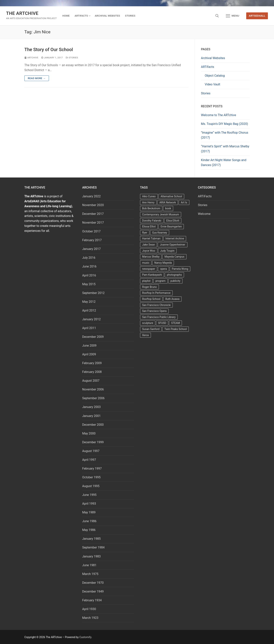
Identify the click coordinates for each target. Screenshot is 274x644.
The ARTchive (22, 13)
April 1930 (89, 609)
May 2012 (89, 302)
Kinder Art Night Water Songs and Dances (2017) (224, 163)
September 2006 (93, 398)
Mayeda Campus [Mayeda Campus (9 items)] (174, 257)
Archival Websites (213, 58)
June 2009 (89, 346)
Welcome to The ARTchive (219, 115)
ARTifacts (207, 67)
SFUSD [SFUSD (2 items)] (162, 323)
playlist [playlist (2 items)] (146, 281)
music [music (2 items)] (146, 263)
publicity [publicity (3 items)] (175, 281)
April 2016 (89, 275)
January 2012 (91, 319)
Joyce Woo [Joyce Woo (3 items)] (149, 251)
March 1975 (90, 574)
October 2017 (91, 231)
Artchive (31, 58)
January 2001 (91, 416)
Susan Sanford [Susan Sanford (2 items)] (151, 329)
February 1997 (92, 469)
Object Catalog (215, 76)
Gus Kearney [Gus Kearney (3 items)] (160, 233)
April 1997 (89, 460)
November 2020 (93, 205)
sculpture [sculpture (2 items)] (148, 323)
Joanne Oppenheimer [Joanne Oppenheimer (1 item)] (172, 245)
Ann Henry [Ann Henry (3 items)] (148, 202)
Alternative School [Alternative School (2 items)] (171, 196)
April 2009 (89, 354)
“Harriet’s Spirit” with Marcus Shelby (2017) (225, 149)
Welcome (204, 214)
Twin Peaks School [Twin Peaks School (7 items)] (176, 329)
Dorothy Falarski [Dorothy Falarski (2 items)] (152, 221)
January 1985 (91, 539)
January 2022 (91, 196)
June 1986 (89, 521)
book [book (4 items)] (168, 208)
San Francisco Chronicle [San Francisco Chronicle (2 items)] (156, 305)
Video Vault (212, 84)
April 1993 (89, 504)
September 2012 (93, 293)
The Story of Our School (49, 50)
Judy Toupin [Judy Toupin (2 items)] (167, 251)
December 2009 (93, 337)
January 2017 (91, 249)
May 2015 (89, 284)
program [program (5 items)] (160, 281)
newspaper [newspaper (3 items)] (149, 269)
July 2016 (89, 258)
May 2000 (89, 433)
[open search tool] (217, 16)
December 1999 (93, 442)
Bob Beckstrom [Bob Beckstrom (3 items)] (151, 208)
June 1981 (89, 565)
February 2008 (92, 372)
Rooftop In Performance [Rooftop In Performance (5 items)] (156, 293)
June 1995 (89, 495)
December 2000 (93, 425)
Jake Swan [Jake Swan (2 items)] (149, 245)
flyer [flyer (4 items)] (145, 233)
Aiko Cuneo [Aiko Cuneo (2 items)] (149, 196)
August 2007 (91, 381)
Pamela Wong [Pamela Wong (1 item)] (180, 269)
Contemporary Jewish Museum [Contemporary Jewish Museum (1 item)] (161, 214)
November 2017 (93, 223)
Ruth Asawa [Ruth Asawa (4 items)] (172, 299)
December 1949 (93, 591)
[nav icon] (233, 16)
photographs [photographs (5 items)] (174, 275)
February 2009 (92, 363)
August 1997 (91, 451)
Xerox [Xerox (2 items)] (145, 335)
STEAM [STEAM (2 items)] (175, 323)
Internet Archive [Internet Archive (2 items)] (175, 238)
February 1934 (92, 600)
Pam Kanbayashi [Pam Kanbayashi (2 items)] (152, 275)
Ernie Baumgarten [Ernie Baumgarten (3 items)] (171, 226)
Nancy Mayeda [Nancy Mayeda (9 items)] (163, 263)
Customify (85, 637)
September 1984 (93, 547)
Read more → (37, 78)
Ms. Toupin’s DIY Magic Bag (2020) (224, 124)
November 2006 (93, 389)
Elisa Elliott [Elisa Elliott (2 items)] (173, 221)
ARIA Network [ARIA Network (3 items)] (168, 202)
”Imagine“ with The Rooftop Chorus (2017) (225, 135)
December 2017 (93, 214)
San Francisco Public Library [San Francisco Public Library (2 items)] (159, 317)
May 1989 (89, 512)
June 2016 (89, 266)
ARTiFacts (205, 196)
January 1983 (91, 556)
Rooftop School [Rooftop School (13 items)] (151, 299)
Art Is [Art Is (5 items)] (184, 202)
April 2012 (89, 310)
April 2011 (89, 328)
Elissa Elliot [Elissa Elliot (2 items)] (149, 226)
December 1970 (93, 583)
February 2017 (92, 240)
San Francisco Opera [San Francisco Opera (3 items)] (154, 311)
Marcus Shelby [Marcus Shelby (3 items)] (151, 257)
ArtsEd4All (257, 16)
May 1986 (89, 530)
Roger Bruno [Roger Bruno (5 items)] (149, 287)
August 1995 (91, 486)
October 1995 (91, 477)
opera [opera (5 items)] (163, 269)
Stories (72, 58)
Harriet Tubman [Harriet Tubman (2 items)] (151, 238)
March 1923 (90, 618)
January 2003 (91, 407)
